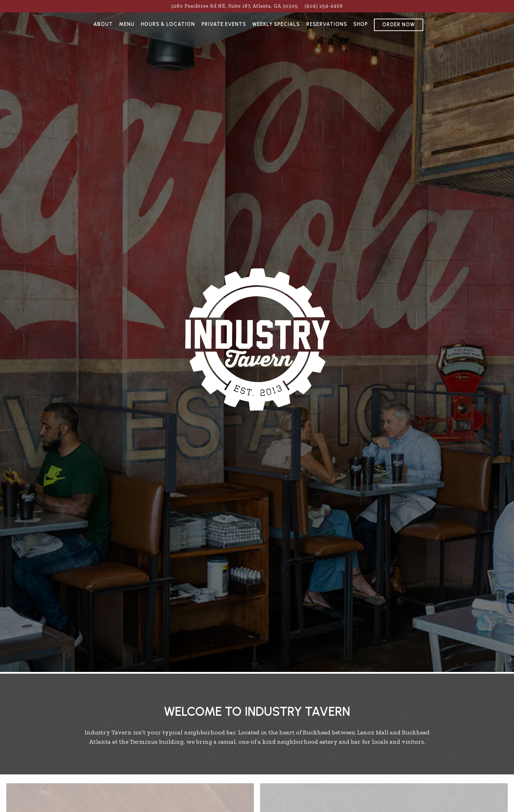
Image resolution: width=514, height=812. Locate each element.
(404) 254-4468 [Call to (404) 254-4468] (324, 6)
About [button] (103, 24)
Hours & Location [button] (168, 24)
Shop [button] (360, 24)
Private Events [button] (224, 24)
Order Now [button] (399, 24)
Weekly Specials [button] (276, 24)
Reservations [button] (327, 24)
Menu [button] (127, 24)
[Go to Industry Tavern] (235, 6)
